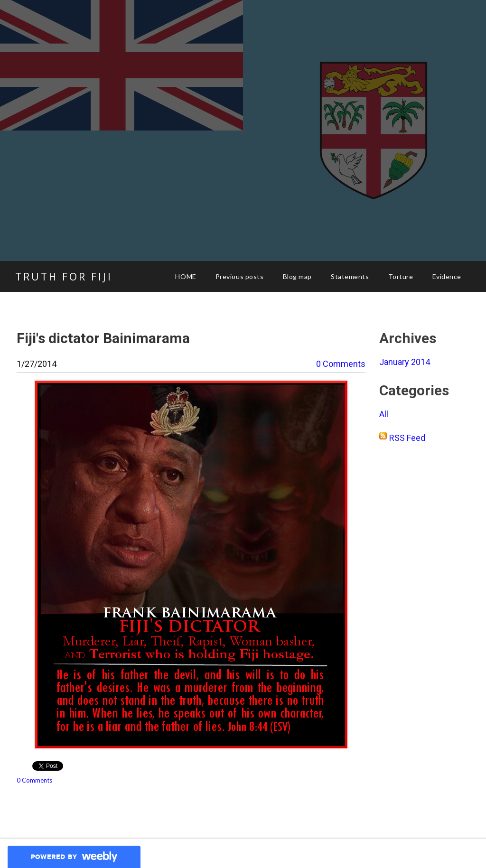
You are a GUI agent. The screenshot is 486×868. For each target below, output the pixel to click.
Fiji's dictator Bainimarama (103, 338)
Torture (401, 276)
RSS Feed (407, 438)
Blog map (297, 276)
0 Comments (341, 364)
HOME (186, 276)
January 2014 (405, 362)
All (384, 414)
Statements (350, 276)
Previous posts (240, 276)
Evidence (447, 276)
